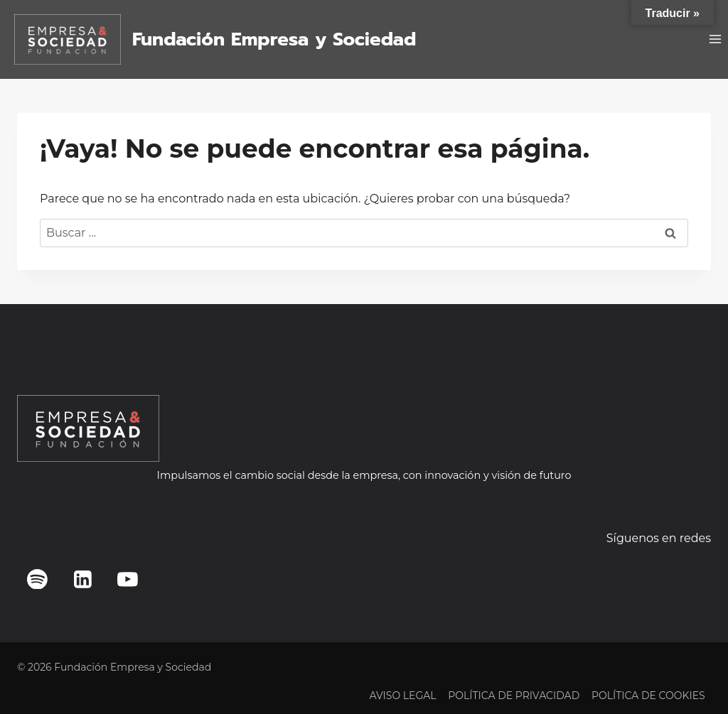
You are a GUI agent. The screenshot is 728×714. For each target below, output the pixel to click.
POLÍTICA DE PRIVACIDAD (514, 696)
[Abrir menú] (715, 39)
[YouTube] (128, 579)
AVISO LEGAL (402, 696)
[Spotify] (38, 579)
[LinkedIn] (82, 579)
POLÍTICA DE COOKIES (648, 696)
